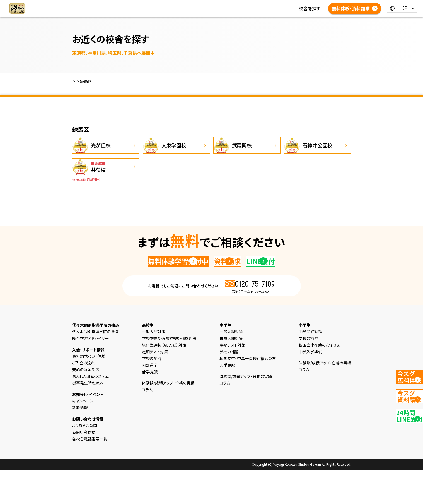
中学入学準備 (310, 386)
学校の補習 (152, 392)
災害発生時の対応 (88, 417)
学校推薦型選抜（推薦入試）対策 (169, 372)
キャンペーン (83, 435)
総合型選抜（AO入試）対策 (164, 379)
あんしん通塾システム (90, 410)
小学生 (168, 5)
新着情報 (250, 5)
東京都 (106, 104)
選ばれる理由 (144, 5)
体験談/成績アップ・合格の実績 (143, 12)
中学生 (186, 5)
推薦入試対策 (231, 372)
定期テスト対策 (155, 386)
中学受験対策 (310, 366)
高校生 (204, 5)
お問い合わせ (84, 466)
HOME (119, 5)
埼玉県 (247, 104)
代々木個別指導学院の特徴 (95, 366)
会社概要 (119, 499)
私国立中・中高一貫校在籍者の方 (248, 392)
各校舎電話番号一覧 (230, 12)
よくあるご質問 (191, 12)
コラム (269, 5)
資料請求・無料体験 (89, 390)
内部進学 (150, 399)
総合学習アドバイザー (91, 372)
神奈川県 (176, 104)
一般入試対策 (154, 366)
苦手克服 (150, 406)
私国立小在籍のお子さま (319, 379)
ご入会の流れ (84, 397)
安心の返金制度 (86, 404)
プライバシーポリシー (90, 499)
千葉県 (317, 104)
